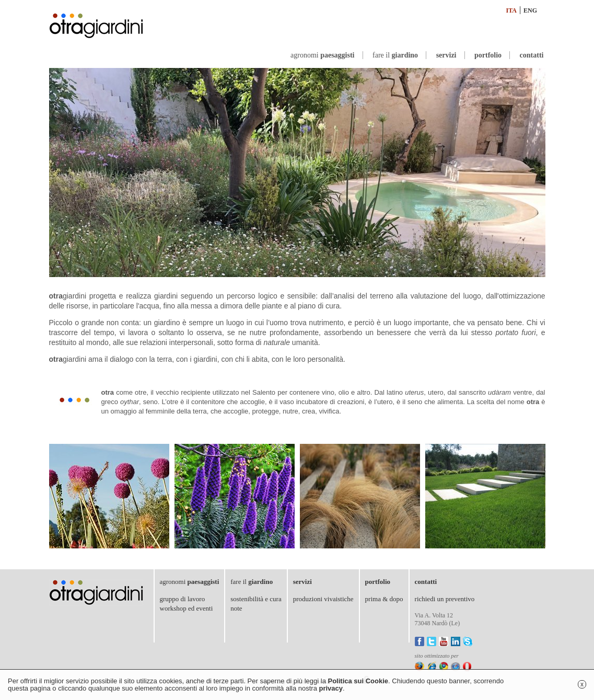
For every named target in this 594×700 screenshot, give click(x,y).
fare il (395, 55)
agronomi (323, 55)
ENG (530, 10)
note (236, 608)
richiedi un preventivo (445, 599)
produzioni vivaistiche (323, 599)
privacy (331, 688)
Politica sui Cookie (358, 681)
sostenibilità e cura (256, 599)
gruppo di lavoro (183, 599)
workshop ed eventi (187, 608)
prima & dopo (384, 599)
